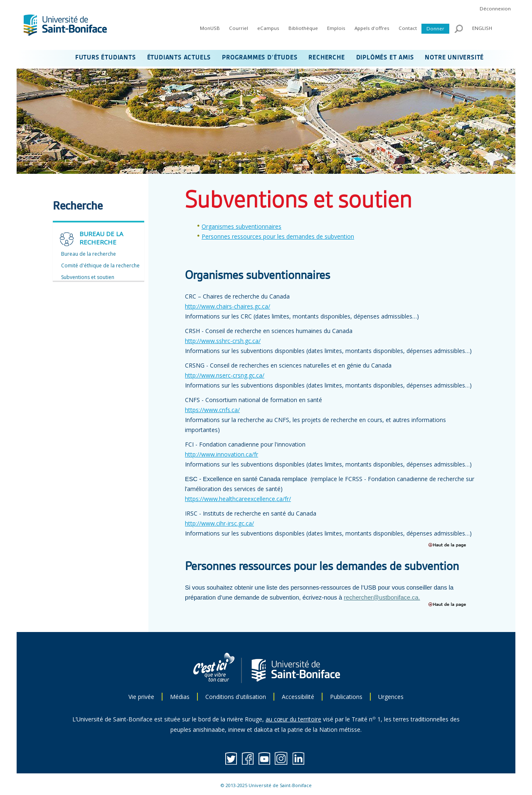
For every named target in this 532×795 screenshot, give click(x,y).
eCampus (268, 28)
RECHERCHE (326, 58)
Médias (180, 697)
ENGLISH (482, 28)
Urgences (391, 697)
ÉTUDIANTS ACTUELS (179, 58)
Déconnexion (495, 9)
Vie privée (141, 697)
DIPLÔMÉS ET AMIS (385, 58)
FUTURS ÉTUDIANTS (106, 58)
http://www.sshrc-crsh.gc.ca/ (223, 341)
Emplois (336, 28)
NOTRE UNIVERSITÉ (454, 58)
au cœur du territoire (293, 719)
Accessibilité (298, 697)
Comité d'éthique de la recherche (100, 265)
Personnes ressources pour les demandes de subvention (278, 236)
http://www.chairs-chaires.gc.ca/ (228, 306)
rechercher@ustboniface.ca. (382, 597)
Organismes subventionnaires (241, 226)
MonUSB (210, 28)
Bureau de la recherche (89, 254)
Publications (346, 697)
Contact (408, 28)
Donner (435, 28)
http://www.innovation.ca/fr (222, 454)
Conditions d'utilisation (236, 697)
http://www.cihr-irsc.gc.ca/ (219, 523)
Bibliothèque (303, 28)
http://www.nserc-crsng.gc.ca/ (225, 375)
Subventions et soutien (88, 277)
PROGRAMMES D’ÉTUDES (260, 58)
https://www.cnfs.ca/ (212, 410)
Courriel (239, 28)
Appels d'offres (372, 28)
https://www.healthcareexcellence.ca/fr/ (238, 499)
